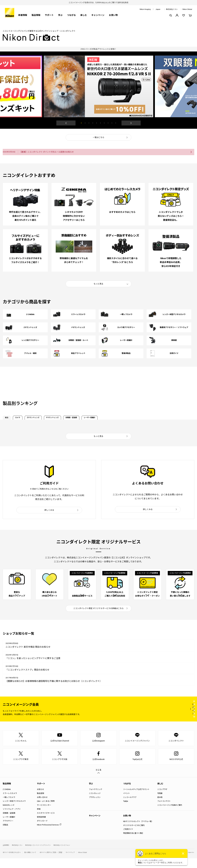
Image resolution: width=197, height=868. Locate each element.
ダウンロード (42, 831)
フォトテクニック (95, 799)
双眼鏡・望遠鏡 (109, 419)
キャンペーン (98, 15)
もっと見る (99, 283)
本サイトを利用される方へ (12, 862)
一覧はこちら (99, 137)
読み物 (160, 807)
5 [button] (97, 123)
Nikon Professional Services (48, 835)
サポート (49, 15)
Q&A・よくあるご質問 (46, 811)
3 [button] (89, 123)
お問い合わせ (42, 807)
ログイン (144, 719)
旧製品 (5, 835)
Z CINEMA (7, 799)
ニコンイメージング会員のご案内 (170, 815)
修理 (39, 819)
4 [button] (93, 123)
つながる (71, 15)
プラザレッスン (95, 807)
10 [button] (116, 123)
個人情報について (30, 862)
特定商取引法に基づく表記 (133, 843)
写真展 (160, 803)
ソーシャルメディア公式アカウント (136, 799)
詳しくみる (49, 512)
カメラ (28, 419)
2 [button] (85, 123)
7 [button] (104, 123)
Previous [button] (66, 123)
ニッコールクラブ (130, 807)
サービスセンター (44, 815)
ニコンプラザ (162, 799)
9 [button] (112, 123)
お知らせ (40, 799)
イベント (126, 803)
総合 (10, 419)
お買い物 (113, 15)
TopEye (126, 811)
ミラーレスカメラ (10, 803)
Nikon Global (187, 9)
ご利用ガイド (128, 839)
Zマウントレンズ (52, 419)
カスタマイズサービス (46, 823)
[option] (99, 49)
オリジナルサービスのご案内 (134, 835)
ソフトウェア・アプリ (12, 819)
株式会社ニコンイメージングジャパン (38, 855)
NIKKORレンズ (9, 815)
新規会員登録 (178, 719)
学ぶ (60, 15)
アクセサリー (8, 831)
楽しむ (84, 15)
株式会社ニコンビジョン (62, 855)
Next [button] (131, 123)
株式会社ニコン (172, 9)
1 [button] (81, 123)
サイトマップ (70, 862)
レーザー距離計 (136, 419)
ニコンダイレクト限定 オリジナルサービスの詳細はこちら (99, 618)
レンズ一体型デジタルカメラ (14, 811)
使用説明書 (41, 827)
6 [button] (100, 123)
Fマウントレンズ (81, 419)
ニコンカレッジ (95, 803)
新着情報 (23, 15)
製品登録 (40, 803)
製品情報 (36, 15)
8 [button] (108, 123)
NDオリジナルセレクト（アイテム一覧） (138, 831)
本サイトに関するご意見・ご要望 (51, 862)
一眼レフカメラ (9, 807)
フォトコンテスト (164, 811)
